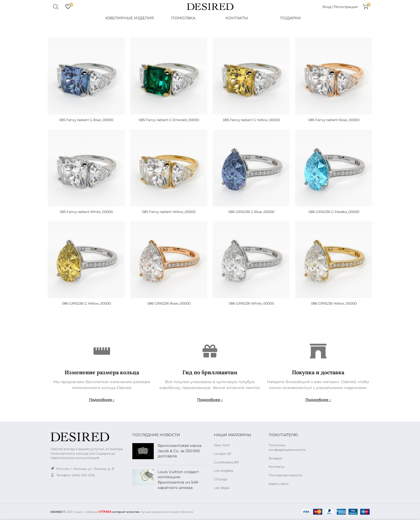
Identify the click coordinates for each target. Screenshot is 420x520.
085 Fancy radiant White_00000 (86, 212)
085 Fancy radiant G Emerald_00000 (169, 120)
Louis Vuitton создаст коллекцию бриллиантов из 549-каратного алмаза (179, 480)
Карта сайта (279, 484)
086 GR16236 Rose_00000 (169, 303)
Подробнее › (102, 400)
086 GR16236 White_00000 (251, 303)
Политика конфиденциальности (287, 447)
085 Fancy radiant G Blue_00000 (86, 120)
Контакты (277, 467)
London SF (223, 454)
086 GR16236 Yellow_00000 (334, 303)
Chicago (221, 479)
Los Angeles (224, 471)
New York (222, 445)
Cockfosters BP (226, 462)
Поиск (55, 7)
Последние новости (286, 475)
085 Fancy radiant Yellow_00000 (169, 212)
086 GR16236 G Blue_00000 (251, 212)
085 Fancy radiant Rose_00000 (334, 120)
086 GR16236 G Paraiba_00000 (334, 212)
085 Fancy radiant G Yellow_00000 (251, 120)
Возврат (275, 458)
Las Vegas (222, 488)
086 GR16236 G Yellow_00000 (86, 303)
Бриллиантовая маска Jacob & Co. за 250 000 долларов (180, 451)
